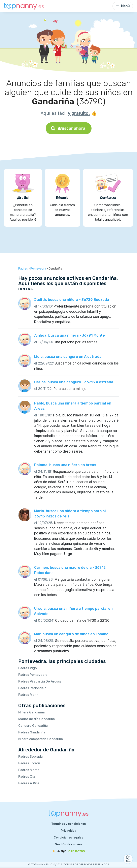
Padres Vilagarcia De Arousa (40, 681)
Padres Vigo (28, 668)
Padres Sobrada (30, 756)
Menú (123, 6)
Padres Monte (29, 770)
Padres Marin (28, 695)
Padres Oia (27, 776)
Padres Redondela (32, 688)
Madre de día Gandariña (37, 719)
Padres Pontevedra (33, 675)
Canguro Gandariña (33, 726)
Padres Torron (29, 763)
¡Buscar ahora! (69, 128)
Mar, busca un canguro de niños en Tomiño (71, 634)
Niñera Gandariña (31, 712)
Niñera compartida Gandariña (41, 739)
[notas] (69, 851)
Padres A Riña (29, 783)
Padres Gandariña (32, 732)
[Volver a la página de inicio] (24, 6)
